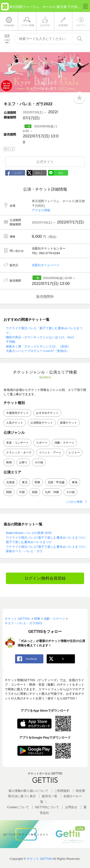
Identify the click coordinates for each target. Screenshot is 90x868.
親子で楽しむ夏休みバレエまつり (29, 542)
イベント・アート (50, 453)
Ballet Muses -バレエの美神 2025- (29, 533)
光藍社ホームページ (46, 265)
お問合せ (71, 807)
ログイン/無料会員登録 (45, 578)
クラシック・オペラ (19, 453)
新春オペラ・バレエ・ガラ (24, 551)
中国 (22, 492)
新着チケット (69, 423)
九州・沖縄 (52, 492)
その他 (39, 462)
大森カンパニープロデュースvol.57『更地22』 (38, 351)
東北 (25, 482)
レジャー (74, 453)
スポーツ (42, 443)
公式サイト (45, 162)
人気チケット (15, 423)
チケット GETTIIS (39, 859)
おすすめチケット (47, 413)
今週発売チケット (17, 413)
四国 (35, 492)
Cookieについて (18, 807)
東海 (75, 482)
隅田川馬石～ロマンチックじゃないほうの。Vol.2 (40, 337)
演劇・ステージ (64, 443)
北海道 (10, 482)
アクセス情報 (41, 210)
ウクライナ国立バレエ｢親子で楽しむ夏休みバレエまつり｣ (46, 538)
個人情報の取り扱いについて (28, 791)
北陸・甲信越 (56, 482)
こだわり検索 (74, 502)
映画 (9, 462)
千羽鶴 (10, 342)
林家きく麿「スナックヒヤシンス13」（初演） (38, 346)
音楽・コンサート (17, 443)
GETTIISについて (47, 807)
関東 (37, 482)
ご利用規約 (62, 791)
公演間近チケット (42, 423)
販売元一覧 (50, 796)
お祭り (23, 462)
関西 (9, 492)
